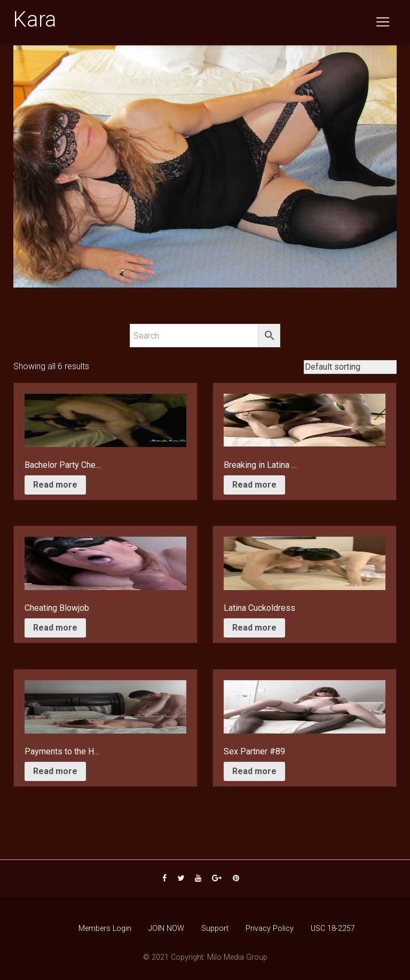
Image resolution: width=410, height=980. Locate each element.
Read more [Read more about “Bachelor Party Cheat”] (55, 485)
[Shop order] (350, 367)
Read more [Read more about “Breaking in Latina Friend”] (254, 485)
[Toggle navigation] (383, 24)
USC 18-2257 (333, 929)
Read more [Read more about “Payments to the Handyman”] (55, 771)
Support (215, 929)
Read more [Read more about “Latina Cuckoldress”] (254, 628)
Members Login (105, 929)
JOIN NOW (166, 929)
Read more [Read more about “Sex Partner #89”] (254, 771)
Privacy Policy (270, 929)
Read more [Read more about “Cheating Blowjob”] (55, 628)
